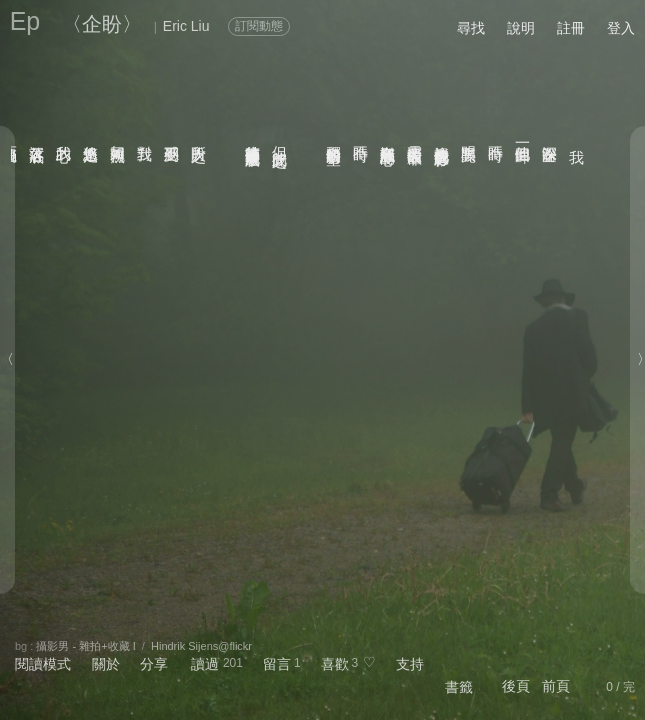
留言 (277, 664)
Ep (25, 21)
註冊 (571, 28)
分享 (154, 664)
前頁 (556, 686)
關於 (106, 664)
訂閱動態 (259, 26)
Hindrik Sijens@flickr (201, 646)
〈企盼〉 (102, 24)
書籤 (459, 687)
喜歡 (335, 664)
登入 (621, 28)
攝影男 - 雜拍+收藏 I (85, 646)
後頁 (516, 686)
